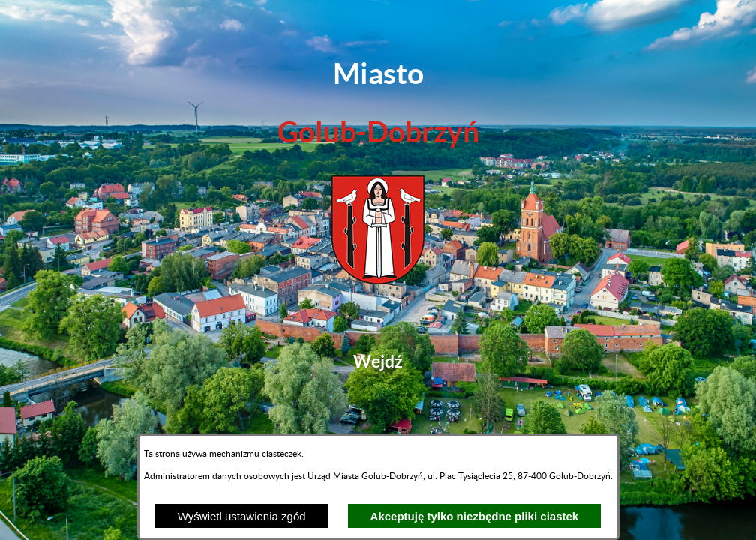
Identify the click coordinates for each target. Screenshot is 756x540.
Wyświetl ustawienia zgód (242, 516)
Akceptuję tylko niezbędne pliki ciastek (475, 516)
